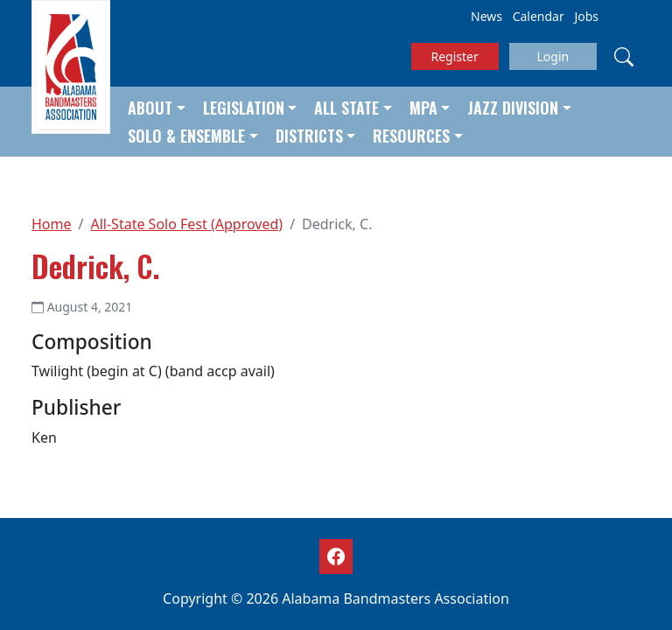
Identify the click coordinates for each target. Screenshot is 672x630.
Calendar (539, 16)
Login (553, 56)
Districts (309, 136)
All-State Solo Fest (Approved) (186, 224)
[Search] (624, 56)
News (486, 16)
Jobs (586, 16)
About (150, 108)
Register (455, 56)
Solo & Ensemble (186, 136)
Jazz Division (513, 108)
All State (346, 108)
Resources (411, 136)
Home (52, 224)
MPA (423, 108)
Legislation (244, 108)
